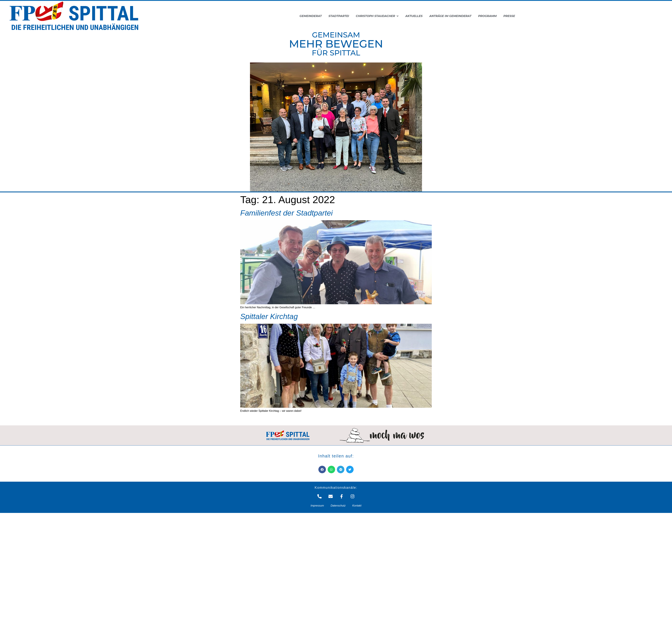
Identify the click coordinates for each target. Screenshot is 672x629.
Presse (509, 16)
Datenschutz (338, 505)
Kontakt (357, 505)
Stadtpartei (339, 16)
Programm (487, 16)
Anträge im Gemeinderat (450, 16)
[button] (322, 469)
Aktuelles (414, 16)
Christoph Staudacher (377, 16)
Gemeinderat (311, 16)
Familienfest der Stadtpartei (286, 213)
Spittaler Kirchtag (269, 316)
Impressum (317, 505)
